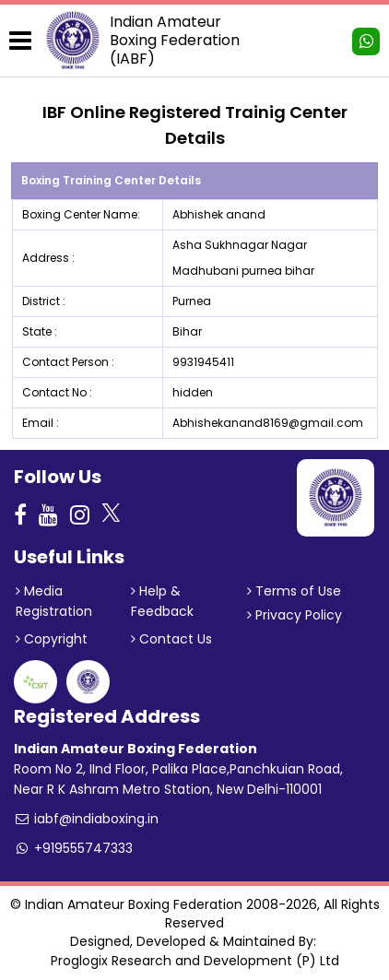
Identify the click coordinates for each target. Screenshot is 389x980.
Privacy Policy (295, 615)
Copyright (52, 639)
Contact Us (171, 639)
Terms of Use (294, 591)
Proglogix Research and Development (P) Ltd (195, 961)
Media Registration (54, 601)
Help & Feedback (162, 601)
